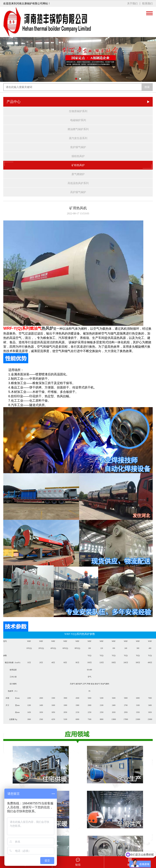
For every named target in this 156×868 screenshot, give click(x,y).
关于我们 (132, 4)
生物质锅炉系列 (78, 111)
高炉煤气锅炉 (78, 192)
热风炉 (47, 328)
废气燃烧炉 (78, 174)
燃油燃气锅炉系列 (78, 129)
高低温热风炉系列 (78, 183)
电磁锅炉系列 (78, 120)
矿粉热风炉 (78, 165)
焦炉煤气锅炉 (78, 147)
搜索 (147, 87)
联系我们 (147, 4)
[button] (76, 79)
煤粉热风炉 (78, 156)
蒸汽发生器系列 (78, 138)
